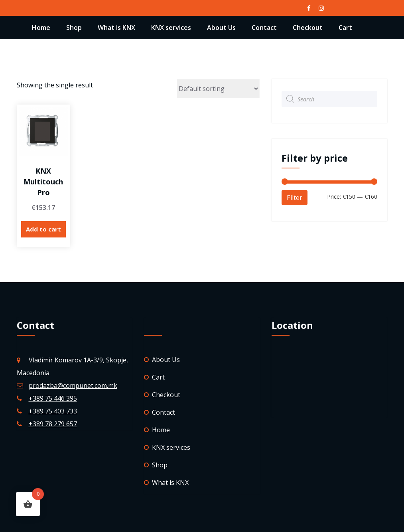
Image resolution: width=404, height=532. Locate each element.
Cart (345, 28)
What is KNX (116, 28)
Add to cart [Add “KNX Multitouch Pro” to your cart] (43, 229)
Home (41, 28)
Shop (74, 28)
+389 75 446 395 (53, 398)
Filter (295, 198)
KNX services (171, 28)
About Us (221, 28)
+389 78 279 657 (53, 424)
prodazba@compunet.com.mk (73, 386)
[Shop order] (218, 89)
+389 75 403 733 (53, 411)
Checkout (308, 28)
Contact (264, 28)
